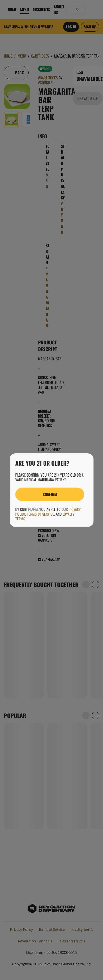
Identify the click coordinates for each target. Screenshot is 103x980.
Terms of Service (40, 514)
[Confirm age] (50, 494)
